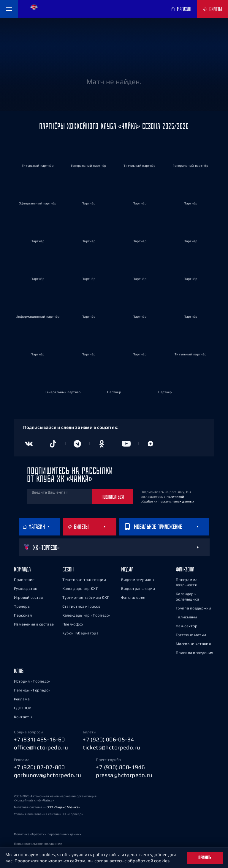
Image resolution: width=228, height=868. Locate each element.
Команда (22, 569)
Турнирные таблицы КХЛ (86, 597)
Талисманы (186, 617)
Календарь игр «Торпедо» (87, 615)
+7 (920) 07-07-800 (39, 767)
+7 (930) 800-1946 (120, 767)
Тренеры (22, 606)
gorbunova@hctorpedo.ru (48, 775)
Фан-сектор (187, 626)
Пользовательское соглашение (38, 844)
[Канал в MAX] (151, 444)
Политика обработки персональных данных (48, 834)
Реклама (22, 699)
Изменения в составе (34, 624)
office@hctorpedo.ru (41, 747)
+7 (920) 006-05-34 (108, 739)
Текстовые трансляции (84, 580)
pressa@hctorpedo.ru (124, 775)
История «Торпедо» (32, 681)
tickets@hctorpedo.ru (111, 747)
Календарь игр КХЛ (80, 589)
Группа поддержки (193, 608)
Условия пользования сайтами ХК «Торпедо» (48, 814)
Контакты (23, 717)
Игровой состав (28, 597)
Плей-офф (73, 624)
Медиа (127, 569)
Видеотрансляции (138, 589)
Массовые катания (193, 644)
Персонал (23, 615)
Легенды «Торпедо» (32, 690)
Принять (205, 858)
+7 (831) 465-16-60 (39, 739)
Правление (24, 580)
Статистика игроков (81, 606)
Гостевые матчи (191, 635)
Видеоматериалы (138, 580)
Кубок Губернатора (80, 633)
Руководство (26, 589)
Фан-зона (185, 569)
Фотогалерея (133, 597)
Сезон (68, 569)
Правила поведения (194, 653)
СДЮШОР (23, 708)
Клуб (19, 671)
